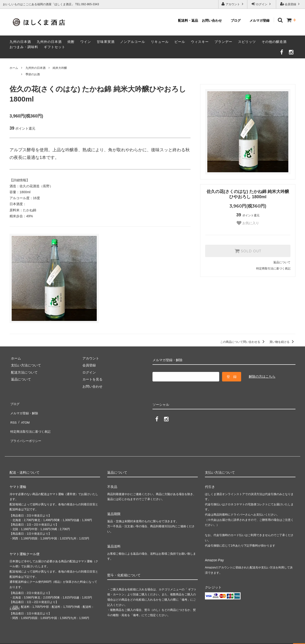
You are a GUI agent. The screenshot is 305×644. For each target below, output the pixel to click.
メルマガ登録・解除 (25, 410)
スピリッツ (247, 42)
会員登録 (291, 4)
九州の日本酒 (20, 42)
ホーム (14, 68)
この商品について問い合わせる (243, 342)
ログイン (262, 4)
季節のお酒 (33, 74)
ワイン (86, 42)
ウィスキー (200, 42)
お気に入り (248, 223)
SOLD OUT (248, 251)
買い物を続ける (282, 342)
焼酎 (71, 42)
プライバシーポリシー (26, 431)
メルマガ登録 (259, 20)
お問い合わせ (212, 20)
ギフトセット (55, 47)
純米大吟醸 (60, 68)
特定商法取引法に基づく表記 (31, 424)
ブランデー (223, 42)
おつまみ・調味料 (24, 47)
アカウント (233, 4)
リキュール (160, 42)
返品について (282, 262)
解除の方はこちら (262, 376)
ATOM (24, 417)
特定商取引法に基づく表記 (273, 269)
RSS (13, 417)
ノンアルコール (133, 42)
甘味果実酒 (106, 42)
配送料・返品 (188, 20)
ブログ (236, 20)
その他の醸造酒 (274, 42)
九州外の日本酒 (49, 42)
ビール (180, 42)
